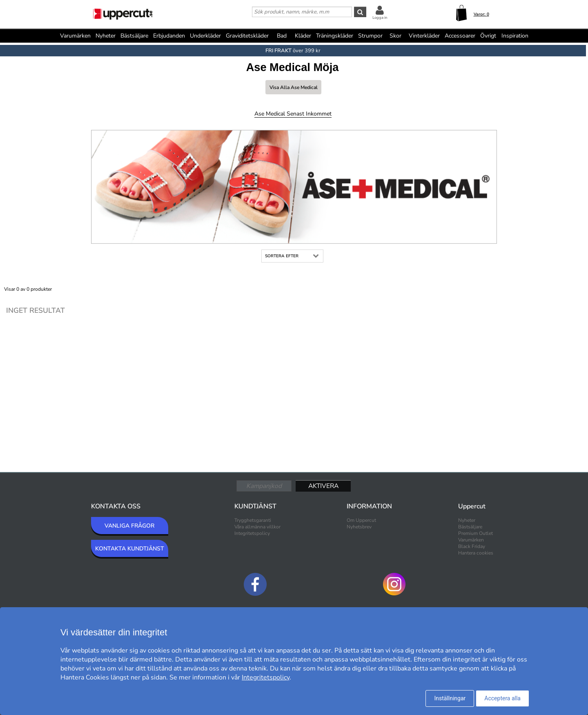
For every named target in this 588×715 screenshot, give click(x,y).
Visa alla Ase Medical (294, 87)
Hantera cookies (476, 553)
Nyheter (106, 36)
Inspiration (515, 36)
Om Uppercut (361, 520)
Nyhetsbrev (359, 527)
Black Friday (472, 546)
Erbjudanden (169, 36)
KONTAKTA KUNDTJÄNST (130, 549)
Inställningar (450, 698)
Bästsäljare (134, 36)
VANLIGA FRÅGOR (129, 526)
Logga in (380, 18)
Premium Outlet (476, 533)
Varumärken (75, 36)
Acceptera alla (502, 698)
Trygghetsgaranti (253, 520)
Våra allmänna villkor (257, 527)
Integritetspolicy (252, 533)
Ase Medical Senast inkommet (293, 114)
